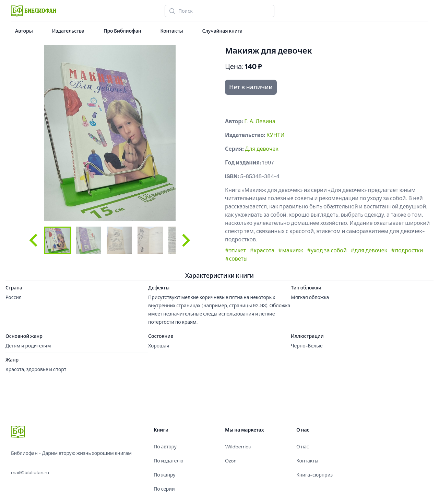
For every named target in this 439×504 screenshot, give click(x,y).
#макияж (290, 250)
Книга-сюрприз (315, 475)
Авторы (24, 31)
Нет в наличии (251, 87)
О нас (303, 447)
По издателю (169, 461)
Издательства (68, 31)
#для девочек (369, 250)
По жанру (164, 475)
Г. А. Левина (260, 121)
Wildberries (238, 447)
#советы (236, 259)
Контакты (171, 31)
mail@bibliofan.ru (30, 472)
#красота (262, 250)
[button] (58, 240)
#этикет (235, 250)
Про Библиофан (122, 31)
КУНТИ (276, 135)
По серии (164, 489)
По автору (165, 447)
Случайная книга (222, 31)
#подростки (407, 250)
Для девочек (262, 149)
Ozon (231, 461)
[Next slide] (185, 240)
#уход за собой (327, 250)
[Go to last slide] (34, 240)
